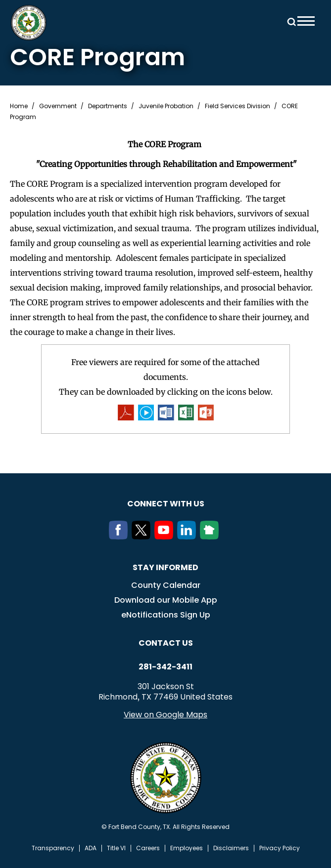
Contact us (166, 643)
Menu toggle (306, 21)
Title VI (116, 848)
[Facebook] (120, 537)
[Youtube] (166, 537)
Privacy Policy (280, 848)
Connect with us (166, 504)
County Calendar (166, 585)
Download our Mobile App (166, 600)
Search (290, 21)
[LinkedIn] (189, 537)
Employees (187, 848)
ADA (91, 848)
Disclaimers (231, 848)
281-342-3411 (165, 667)
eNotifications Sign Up (166, 615)
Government (58, 106)
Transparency (53, 848)
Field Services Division (237, 106)
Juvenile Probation (166, 106)
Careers (148, 848)
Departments (108, 106)
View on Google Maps (165, 715)
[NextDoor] (211, 537)
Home (19, 106)
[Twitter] (143, 537)
